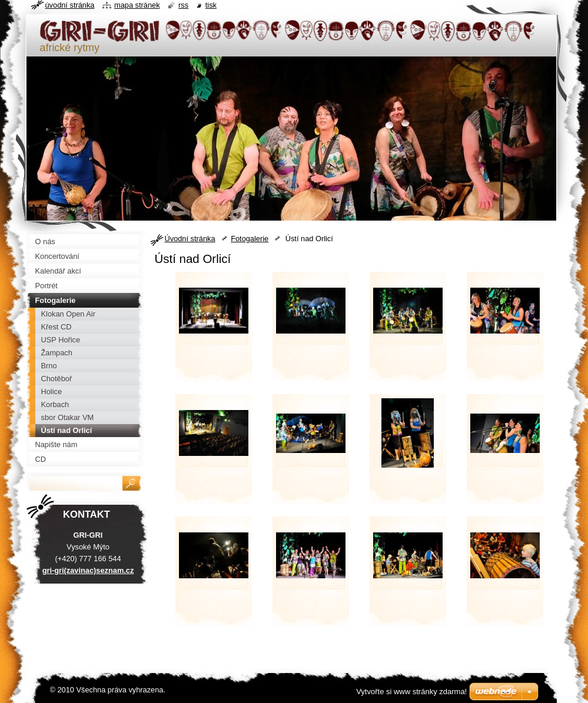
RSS (183, 5)
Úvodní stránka (190, 239)
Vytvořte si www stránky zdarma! (411, 692)
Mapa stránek (137, 5)
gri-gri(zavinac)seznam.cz (88, 570)
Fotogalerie (250, 239)
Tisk (211, 5)
